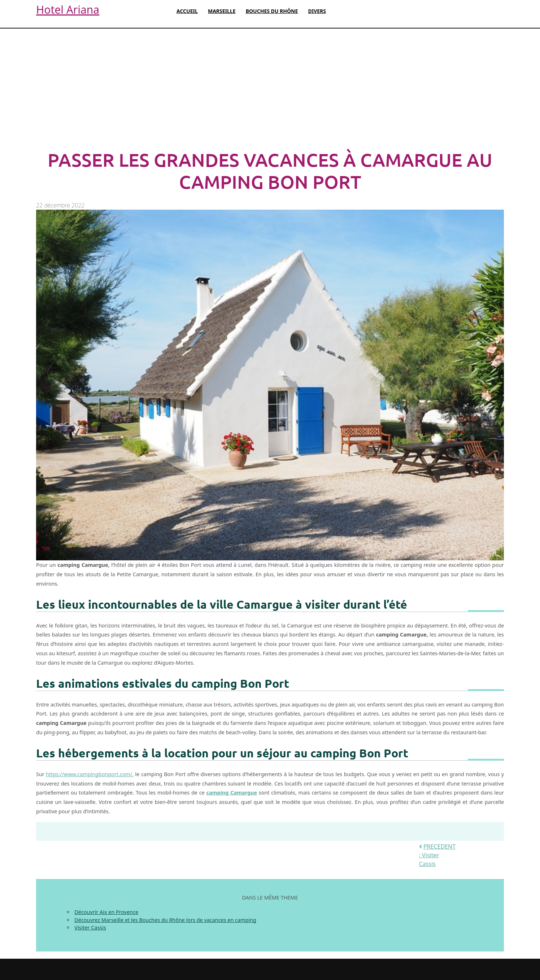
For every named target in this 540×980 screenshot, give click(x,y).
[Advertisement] (270, 89)
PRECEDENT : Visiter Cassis (437, 855)
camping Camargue (232, 793)
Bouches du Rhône (272, 11)
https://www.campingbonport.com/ (89, 774)
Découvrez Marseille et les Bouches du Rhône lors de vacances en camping (165, 920)
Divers (317, 11)
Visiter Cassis (90, 927)
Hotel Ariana (68, 10)
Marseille (222, 11)
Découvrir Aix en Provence (106, 912)
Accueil (187, 11)
